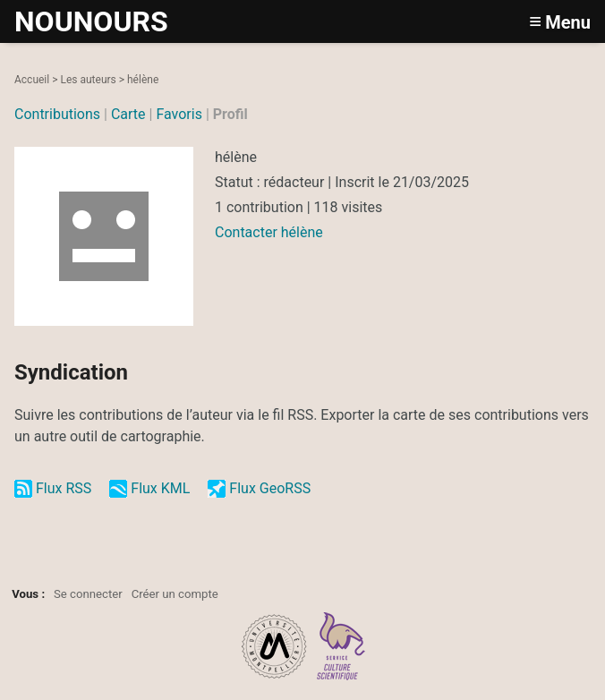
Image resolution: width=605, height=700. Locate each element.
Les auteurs (88, 80)
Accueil (32, 80)
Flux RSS (64, 488)
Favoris (179, 114)
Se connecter (88, 594)
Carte (128, 114)
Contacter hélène (269, 232)
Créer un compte (175, 594)
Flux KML (160, 488)
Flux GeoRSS (270, 488)
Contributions (57, 114)
